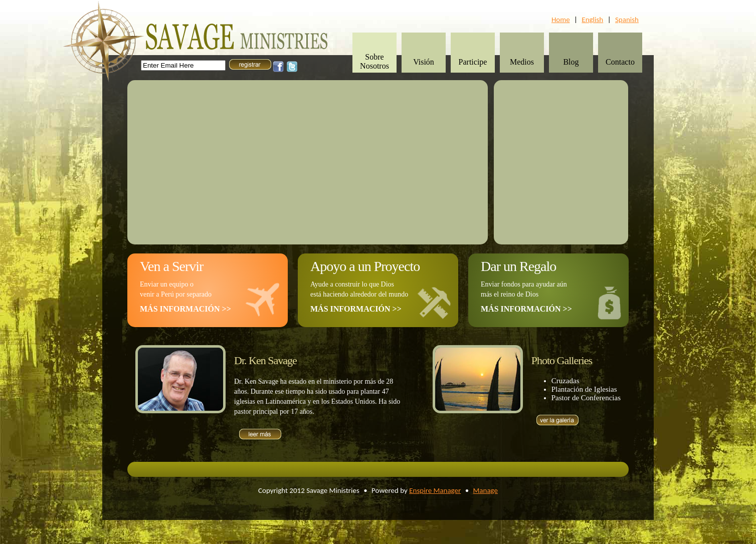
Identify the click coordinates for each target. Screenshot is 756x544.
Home (561, 20)
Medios (522, 62)
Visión (424, 62)
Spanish (627, 20)
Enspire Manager (435, 490)
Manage (486, 490)
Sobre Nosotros (374, 61)
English (592, 20)
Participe (473, 62)
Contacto (620, 62)
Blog (571, 62)
